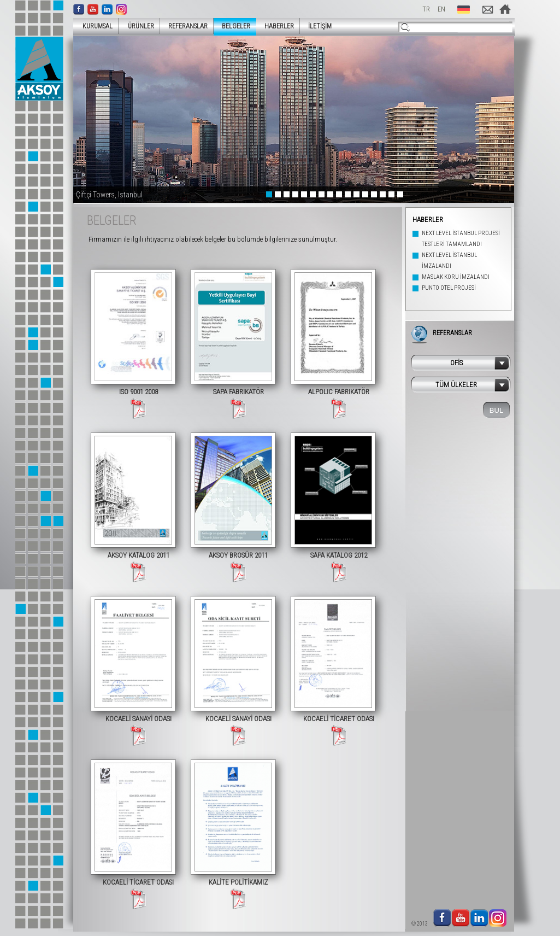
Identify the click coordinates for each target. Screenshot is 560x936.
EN (441, 9)
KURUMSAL (94, 26)
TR (426, 9)
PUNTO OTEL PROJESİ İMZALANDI (449, 293)
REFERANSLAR (188, 26)
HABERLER (279, 26)
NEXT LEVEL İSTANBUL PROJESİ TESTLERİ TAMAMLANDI (461, 239)
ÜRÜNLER (138, 26)
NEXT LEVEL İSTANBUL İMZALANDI (449, 261)
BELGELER (236, 26)
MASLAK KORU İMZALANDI (456, 277)
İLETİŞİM (320, 26)
